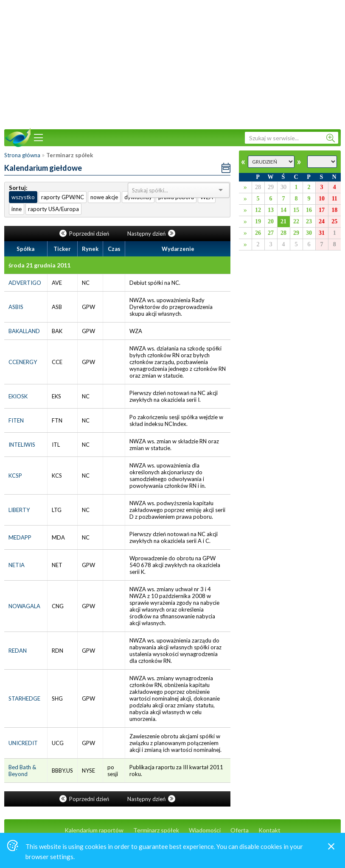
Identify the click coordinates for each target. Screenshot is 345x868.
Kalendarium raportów (94, 830)
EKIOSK (18, 396)
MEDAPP (20, 537)
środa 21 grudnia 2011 (39, 265)
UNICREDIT (23, 743)
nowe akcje (104, 197)
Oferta (240, 830)
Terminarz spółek (156, 830)
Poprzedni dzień (85, 234)
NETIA (17, 565)
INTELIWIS (22, 445)
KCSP (15, 476)
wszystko (23, 197)
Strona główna (22, 155)
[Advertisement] (173, 64)
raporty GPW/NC (63, 197)
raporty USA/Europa (53, 209)
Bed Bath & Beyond (22, 771)
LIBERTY (19, 510)
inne (17, 209)
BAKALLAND (24, 331)
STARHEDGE (24, 698)
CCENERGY (23, 362)
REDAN (18, 651)
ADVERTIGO (25, 283)
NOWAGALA (24, 606)
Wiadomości (205, 830)
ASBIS (16, 307)
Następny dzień (151, 234)
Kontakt (269, 830)
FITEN (16, 420)
